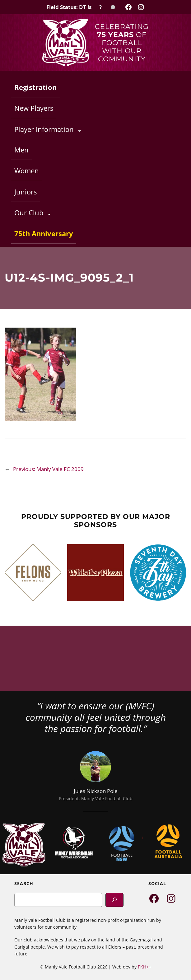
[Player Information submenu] (80, 131)
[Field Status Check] (81, 7)
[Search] (114, 900)
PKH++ (144, 967)
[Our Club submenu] (49, 214)
